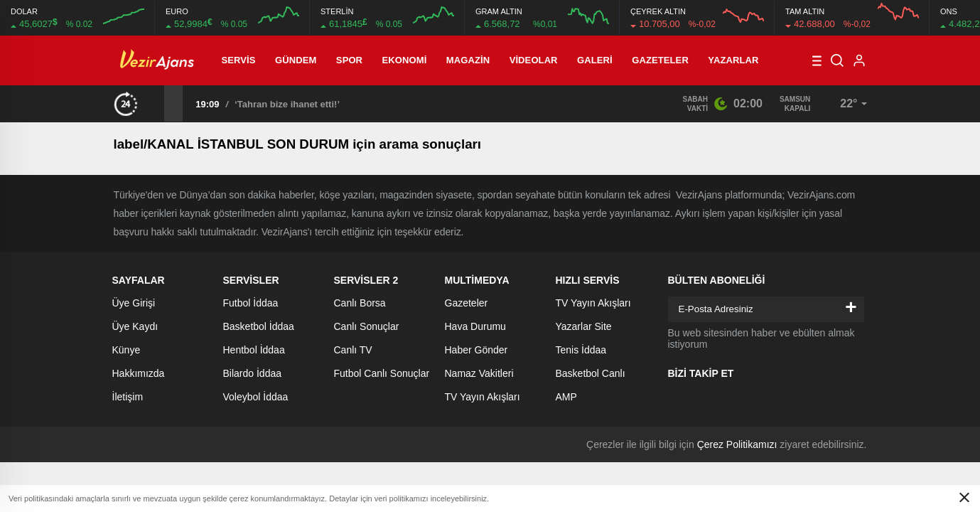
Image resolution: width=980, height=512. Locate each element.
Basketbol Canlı (591, 373)
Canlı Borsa (360, 303)
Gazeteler (660, 60)
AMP (566, 397)
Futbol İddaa (251, 303)
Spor (349, 60)
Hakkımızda (139, 373)
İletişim (128, 397)
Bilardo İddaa (253, 373)
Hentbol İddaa (254, 350)
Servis (239, 60)
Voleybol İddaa (256, 397)
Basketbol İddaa (259, 326)
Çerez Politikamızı (737, 444)
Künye (126, 350)
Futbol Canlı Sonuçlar (382, 373)
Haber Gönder (476, 350)
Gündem (296, 60)
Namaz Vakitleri (479, 373)
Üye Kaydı (135, 326)
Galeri (595, 60)
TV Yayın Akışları (483, 397)
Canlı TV (353, 350)
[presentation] (155, 103)
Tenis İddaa (581, 350)
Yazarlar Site (584, 326)
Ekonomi (405, 60)
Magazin (468, 60)
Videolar (534, 60)
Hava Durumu (475, 326)
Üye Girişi (134, 303)
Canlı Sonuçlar (367, 326)
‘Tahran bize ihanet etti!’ (287, 104)
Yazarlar (733, 60)
